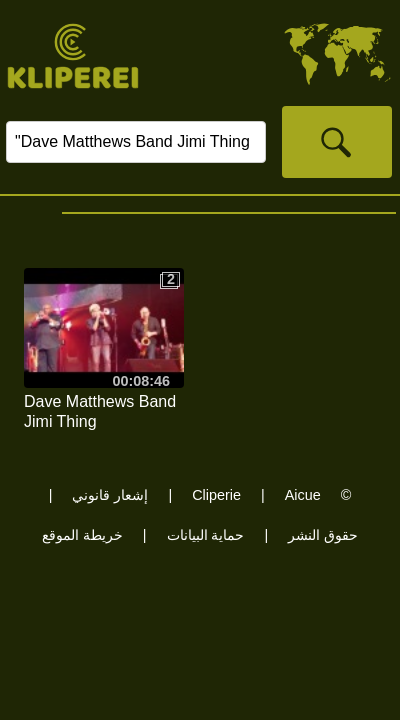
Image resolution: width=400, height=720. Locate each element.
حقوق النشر (323, 535)
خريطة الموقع (82, 535)
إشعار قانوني (110, 495)
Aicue (303, 495)
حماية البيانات (206, 535)
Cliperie (216, 495)
